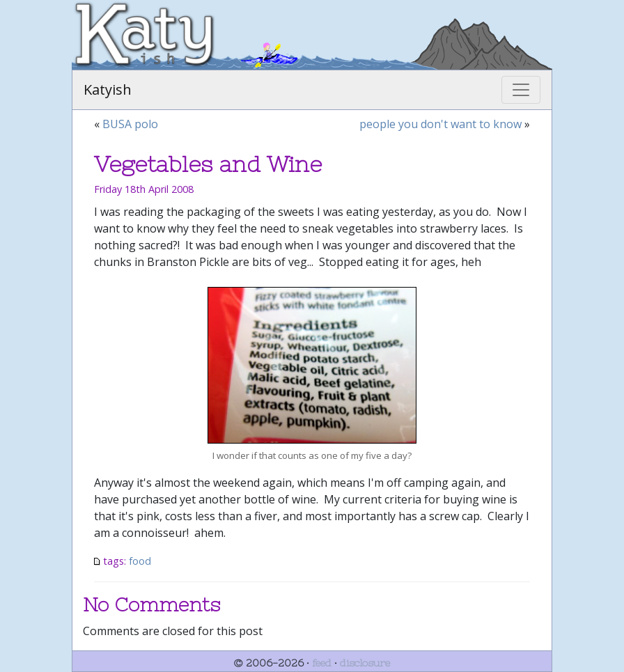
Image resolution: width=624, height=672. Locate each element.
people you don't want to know (440, 124)
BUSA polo (130, 124)
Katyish (108, 89)
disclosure (365, 663)
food (140, 561)
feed (322, 663)
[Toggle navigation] (521, 90)
